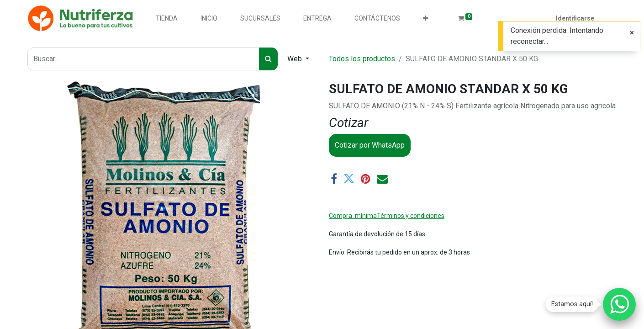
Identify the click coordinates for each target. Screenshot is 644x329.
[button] (425, 19)
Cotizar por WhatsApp (370, 145)
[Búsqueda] (268, 59)
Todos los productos (362, 59)
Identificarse (575, 18)
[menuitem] (167, 19)
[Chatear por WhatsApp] (619, 304)
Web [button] (296, 59)
